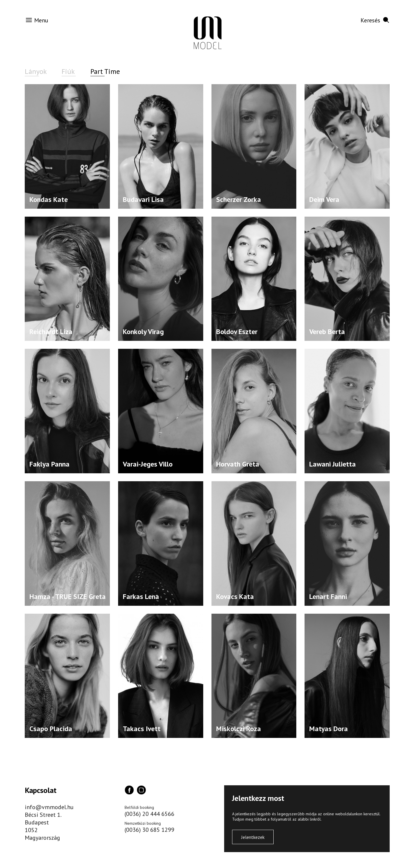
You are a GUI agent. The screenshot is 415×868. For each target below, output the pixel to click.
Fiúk (68, 71)
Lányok (36, 71)
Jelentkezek (253, 837)
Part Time (105, 71)
